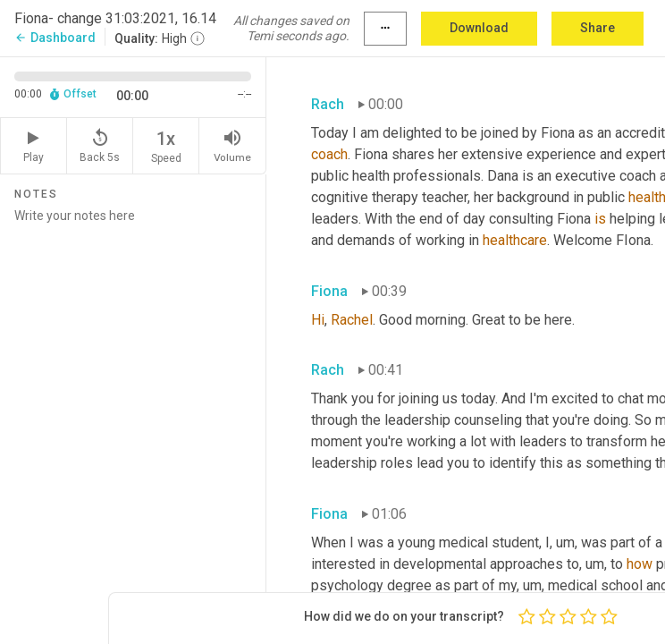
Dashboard (55, 38)
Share (598, 28)
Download (479, 28)
